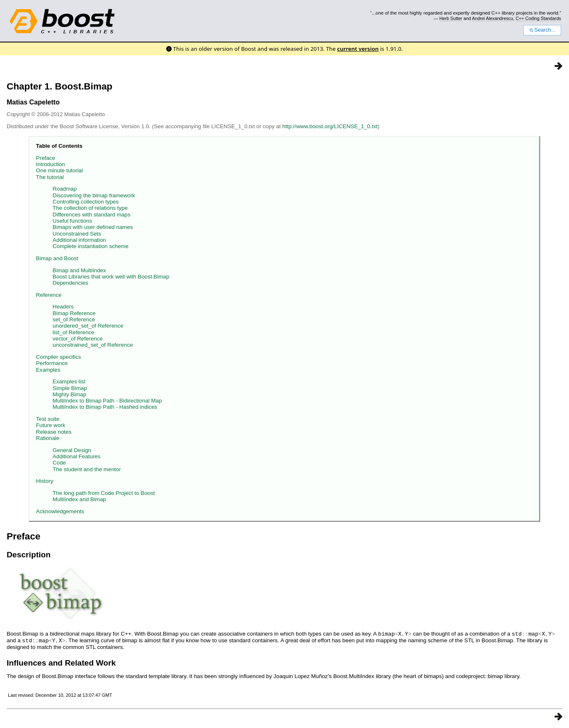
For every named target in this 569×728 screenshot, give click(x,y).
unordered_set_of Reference (88, 326)
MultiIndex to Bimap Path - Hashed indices (105, 407)
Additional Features (76, 456)
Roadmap (65, 189)
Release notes (54, 432)
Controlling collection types (86, 202)
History (44, 481)
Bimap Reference (74, 313)
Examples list (69, 381)
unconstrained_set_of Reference (93, 345)
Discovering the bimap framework (94, 195)
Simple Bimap (70, 388)
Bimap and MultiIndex (79, 270)
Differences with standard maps (91, 215)
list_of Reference (73, 332)
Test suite (47, 419)
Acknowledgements (60, 511)
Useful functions (72, 221)
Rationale (47, 438)
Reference (49, 295)
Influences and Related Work (61, 662)
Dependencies (70, 283)
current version (358, 49)
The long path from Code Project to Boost (104, 493)
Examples (48, 370)
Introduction (50, 164)
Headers (63, 307)
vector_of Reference (77, 339)
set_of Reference (74, 319)
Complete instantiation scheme (90, 246)
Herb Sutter (451, 18)
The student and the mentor (87, 469)
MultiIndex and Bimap (79, 499)
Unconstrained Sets (77, 234)
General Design (72, 450)
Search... (542, 30)
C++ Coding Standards (538, 18)
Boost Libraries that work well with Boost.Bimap (111, 277)
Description (29, 555)
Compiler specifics (58, 357)
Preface (45, 158)
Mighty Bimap (69, 394)
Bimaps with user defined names (93, 227)
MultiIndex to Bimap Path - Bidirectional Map (107, 401)
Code (59, 463)
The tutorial (50, 177)
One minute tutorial (59, 170)
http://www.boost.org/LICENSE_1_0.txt (330, 126)
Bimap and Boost (57, 258)
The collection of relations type (90, 208)
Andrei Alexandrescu (493, 18)
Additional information (79, 240)
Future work (50, 425)
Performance (52, 363)
